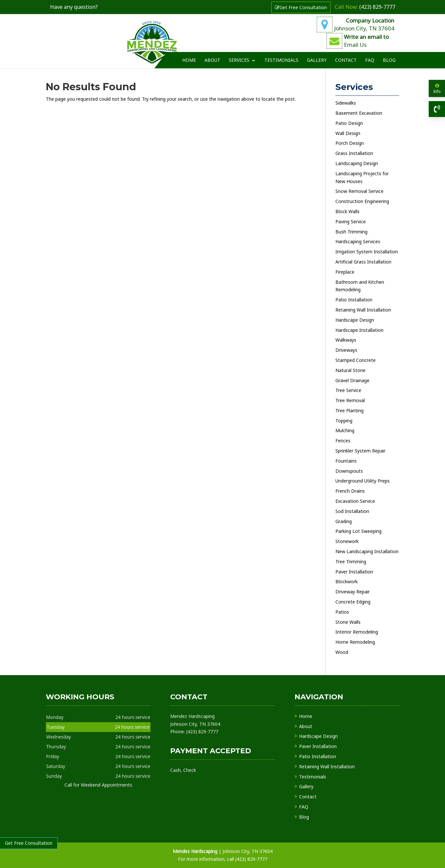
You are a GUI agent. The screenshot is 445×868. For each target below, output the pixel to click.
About (212, 55)
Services (239, 55)
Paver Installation (318, 746)
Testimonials (281, 55)
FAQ (370, 55)
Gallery (317, 55)
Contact (346, 55)
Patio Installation (318, 756)
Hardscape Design (318, 736)
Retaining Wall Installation (327, 766)
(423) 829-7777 (365, 7)
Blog (389, 55)
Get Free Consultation (301, 7)
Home (189, 55)
